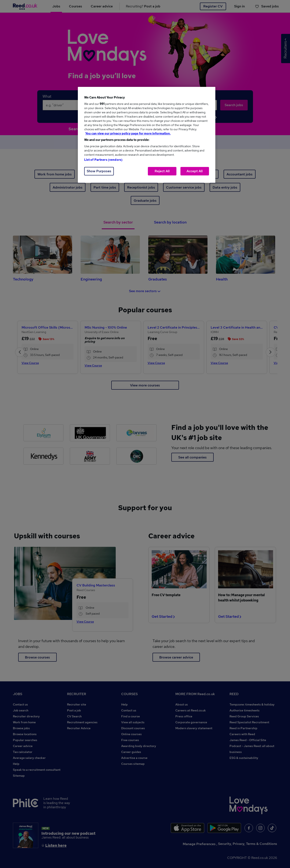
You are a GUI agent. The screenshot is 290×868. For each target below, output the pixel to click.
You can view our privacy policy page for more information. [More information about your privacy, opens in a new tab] (128, 133)
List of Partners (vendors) (103, 160)
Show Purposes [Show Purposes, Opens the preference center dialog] (99, 171)
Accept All (195, 171)
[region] (147, 135)
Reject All (162, 171)
